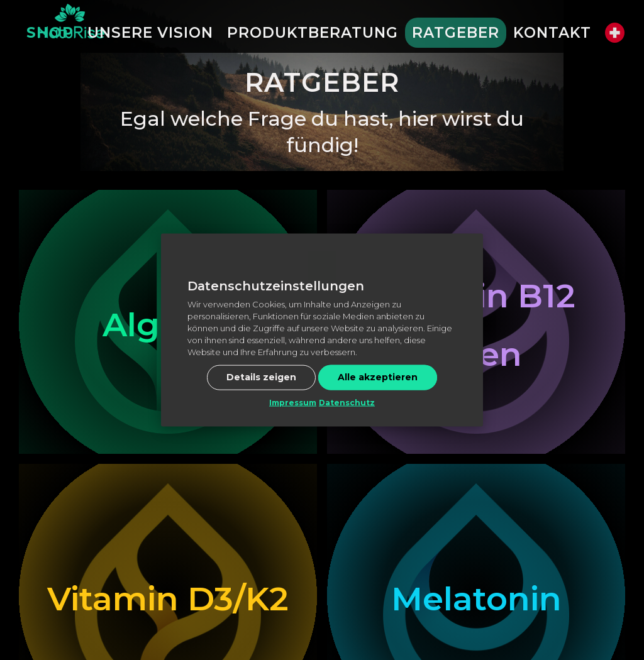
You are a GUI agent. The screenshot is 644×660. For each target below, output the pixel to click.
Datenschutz (347, 402)
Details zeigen (261, 377)
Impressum (293, 402)
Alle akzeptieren (378, 377)
